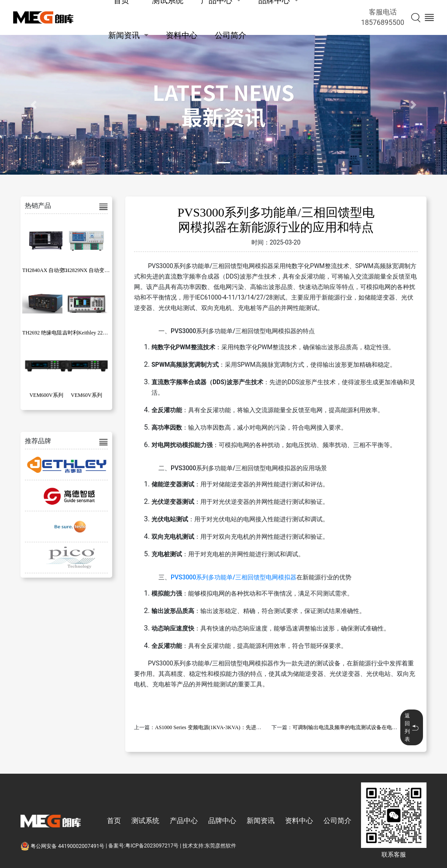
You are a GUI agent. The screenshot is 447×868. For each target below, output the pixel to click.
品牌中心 (222, 821)
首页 (114, 821)
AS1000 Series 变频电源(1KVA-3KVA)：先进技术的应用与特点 (227, 727)
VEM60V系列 (86, 395)
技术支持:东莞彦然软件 (209, 846)
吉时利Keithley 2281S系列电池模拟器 (105, 333)
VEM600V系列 (46, 395)
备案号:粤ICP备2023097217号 (143, 846)
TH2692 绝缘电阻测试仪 (50, 333)
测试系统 (145, 821)
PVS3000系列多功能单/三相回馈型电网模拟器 (234, 577)
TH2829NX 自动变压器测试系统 (99, 270)
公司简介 (230, 35)
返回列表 (412, 727)
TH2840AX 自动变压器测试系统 (59, 270)
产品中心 (184, 821)
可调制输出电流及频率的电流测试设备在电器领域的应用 (358, 727)
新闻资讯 (124, 35)
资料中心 (182, 35)
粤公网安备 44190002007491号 (63, 846)
